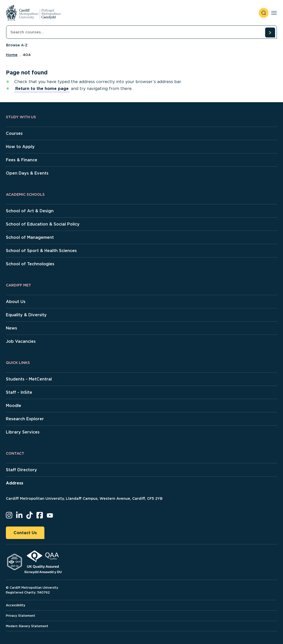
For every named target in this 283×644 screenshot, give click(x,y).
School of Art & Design (30, 211)
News (11, 328)
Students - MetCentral (29, 379)
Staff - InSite (19, 392)
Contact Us (25, 533)
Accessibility (16, 605)
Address (15, 483)
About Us (16, 302)
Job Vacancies (21, 341)
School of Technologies (30, 264)
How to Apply (20, 147)
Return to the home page (42, 89)
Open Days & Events (27, 173)
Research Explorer (25, 419)
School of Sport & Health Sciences (41, 251)
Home (12, 55)
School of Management (30, 237)
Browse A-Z (17, 45)
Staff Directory (21, 470)
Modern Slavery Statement (27, 626)
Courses (14, 133)
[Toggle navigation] (274, 13)
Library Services (23, 432)
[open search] (264, 13)
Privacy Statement (21, 616)
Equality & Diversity (26, 315)
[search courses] (270, 32)
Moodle (14, 406)
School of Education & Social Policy (43, 224)
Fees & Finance (22, 160)
